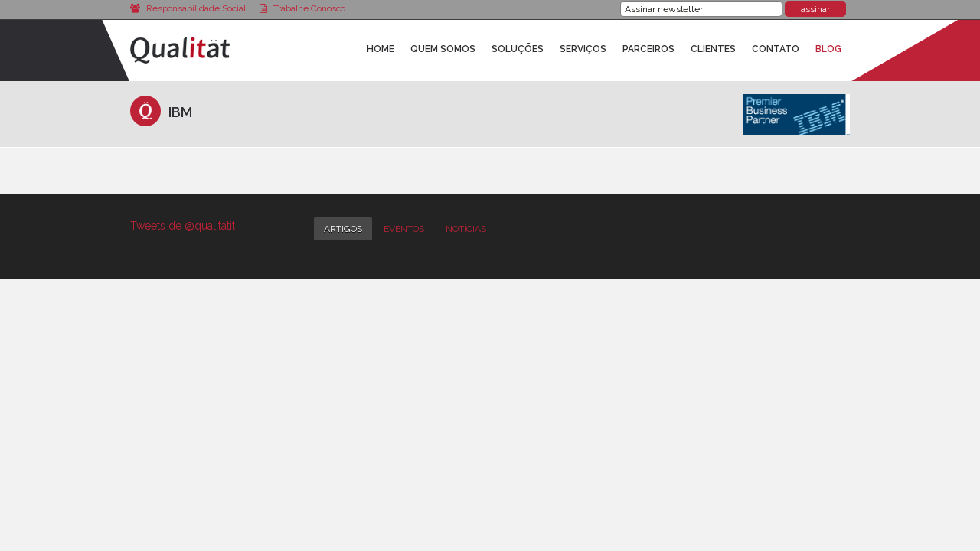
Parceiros (648, 49)
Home (381, 49)
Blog (828, 49)
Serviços (583, 49)
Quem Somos (443, 49)
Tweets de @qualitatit (183, 226)
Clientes (713, 49)
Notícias (466, 229)
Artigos (343, 229)
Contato (776, 49)
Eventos (404, 229)
